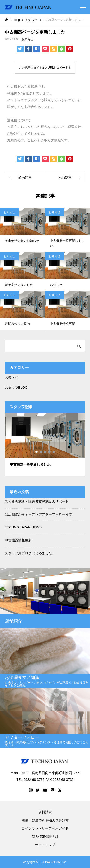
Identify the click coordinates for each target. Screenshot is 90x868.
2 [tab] (41, 452)
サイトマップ (45, 845)
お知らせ (27, 39)
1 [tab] (37, 452)
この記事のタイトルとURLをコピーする (45, 68)
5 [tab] (54, 452)
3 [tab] (45, 452)
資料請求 (45, 812)
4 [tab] (50, 452)
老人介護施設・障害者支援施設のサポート (37, 501)
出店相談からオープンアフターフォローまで (38, 514)
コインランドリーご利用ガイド (45, 828)
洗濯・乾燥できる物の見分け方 (45, 820)
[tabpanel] (45, 445)
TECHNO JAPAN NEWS (23, 527)
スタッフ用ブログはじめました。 (30, 553)
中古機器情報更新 (18, 540)
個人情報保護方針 (45, 837)
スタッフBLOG (16, 388)
